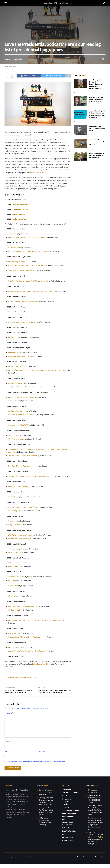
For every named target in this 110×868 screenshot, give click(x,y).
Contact (103, 861)
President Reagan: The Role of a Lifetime (23, 606)
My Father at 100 (14, 610)
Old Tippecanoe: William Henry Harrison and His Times (28, 265)
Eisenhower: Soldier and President (21, 535)
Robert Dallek (13, 567)
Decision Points (14, 647)
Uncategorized (67, 841)
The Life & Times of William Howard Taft (22, 456)
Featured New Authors (70, 814)
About (85, 861)
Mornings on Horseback (17, 439)
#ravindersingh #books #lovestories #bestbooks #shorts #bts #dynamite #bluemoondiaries (96, 84)
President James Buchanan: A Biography (23, 322)
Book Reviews (67, 800)
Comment (9, 717)
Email (7, 756)
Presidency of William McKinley (19, 425)
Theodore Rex (13, 435)
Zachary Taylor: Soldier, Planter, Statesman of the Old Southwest (31, 291)
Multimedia (18, 59)
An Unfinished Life (15, 553)
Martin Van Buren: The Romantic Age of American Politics (29, 252)
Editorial (65, 808)
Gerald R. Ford (13, 586)
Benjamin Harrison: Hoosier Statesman (22, 415)
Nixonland (12, 581)
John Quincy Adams (21, 219)
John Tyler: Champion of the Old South (22, 271)
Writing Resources (68, 844)
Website (42, 756)
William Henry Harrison (16, 262)
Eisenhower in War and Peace (19, 539)
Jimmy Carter (13, 596)
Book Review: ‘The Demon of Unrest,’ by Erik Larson (97, 128)
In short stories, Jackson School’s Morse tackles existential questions (97, 100)
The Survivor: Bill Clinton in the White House (24, 637)
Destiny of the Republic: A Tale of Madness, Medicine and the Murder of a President (38, 370)
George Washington (21, 204)
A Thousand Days (14, 549)
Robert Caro (13, 563)
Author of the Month (70, 797)
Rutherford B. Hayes (15, 353)
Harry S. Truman (14, 525)
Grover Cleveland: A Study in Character (22, 397)
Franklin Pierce (14, 312)
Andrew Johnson (14, 337)
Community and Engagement (68, 804)
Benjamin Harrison (15, 411)
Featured (65, 811)
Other (64, 838)
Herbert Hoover (14, 497)
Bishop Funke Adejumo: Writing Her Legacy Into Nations (47, 796)
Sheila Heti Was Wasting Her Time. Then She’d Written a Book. (97, 155)
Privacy (91, 861)
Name (7, 746)
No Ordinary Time (15, 511)
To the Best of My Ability (41, 664)
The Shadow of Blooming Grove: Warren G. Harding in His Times (31, 476)
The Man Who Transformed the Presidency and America (28, 281)
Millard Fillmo (13, 302)
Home (6, 66)
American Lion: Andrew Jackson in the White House (27, 238)
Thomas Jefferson (20, 209)
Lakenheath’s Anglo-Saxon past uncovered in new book (97, 142)
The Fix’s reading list (37, 173)
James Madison (19, 214)
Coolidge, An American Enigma (19, 487)
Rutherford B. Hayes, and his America (21, 356)
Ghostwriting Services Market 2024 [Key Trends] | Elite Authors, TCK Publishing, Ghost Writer (95, 814)
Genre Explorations (69, 817)
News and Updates (69, 835)
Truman (11, 521)
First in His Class (14, 634)
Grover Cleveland (14, 401)
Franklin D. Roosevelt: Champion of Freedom (24, 507)
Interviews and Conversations (67, 828)
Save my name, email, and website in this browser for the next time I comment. (36, 765)
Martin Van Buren (14, 248)
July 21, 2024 (8, 59)
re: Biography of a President (28, 302)
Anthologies (66, 794)
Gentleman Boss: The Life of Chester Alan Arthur (25, 387)
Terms (97, 861)
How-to (65, 824)
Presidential (12, 140)
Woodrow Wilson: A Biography (19, 466)
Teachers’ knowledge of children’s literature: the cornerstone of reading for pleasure (97, 114)
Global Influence (68, 820)
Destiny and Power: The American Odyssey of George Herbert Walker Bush (35, 620)
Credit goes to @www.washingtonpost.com (20, 677)
